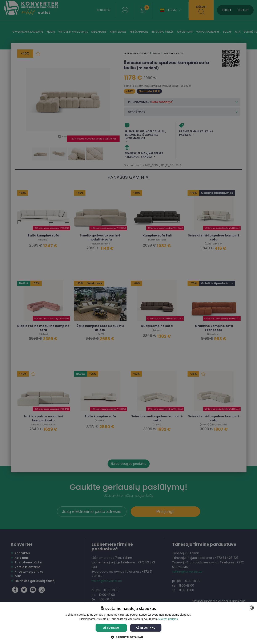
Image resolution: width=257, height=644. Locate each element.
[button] (129, 637)
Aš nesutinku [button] (146, 628)
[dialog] (128, 322)
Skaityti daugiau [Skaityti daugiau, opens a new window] (168, 619)
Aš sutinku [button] (111, 628)
